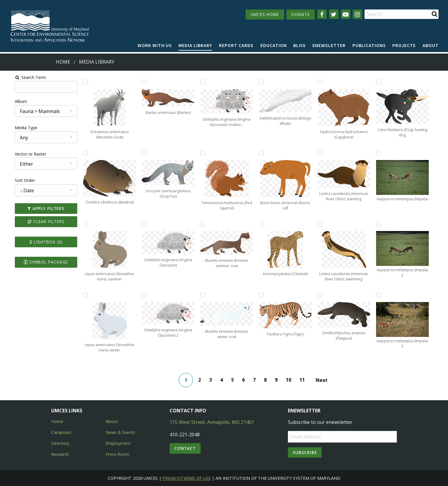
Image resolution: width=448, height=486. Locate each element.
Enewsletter (329, 45)
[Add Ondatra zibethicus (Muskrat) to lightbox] (78, 153)
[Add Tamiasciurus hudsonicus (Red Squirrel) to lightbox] (184, 153)
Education (274, 45)
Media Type (15, 128)
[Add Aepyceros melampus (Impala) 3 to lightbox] (342, 295)
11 (304, 380)
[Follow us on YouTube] (346, 14)
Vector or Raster (20, 154)
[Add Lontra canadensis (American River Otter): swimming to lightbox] (289, 224)
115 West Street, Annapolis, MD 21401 (212, 422)
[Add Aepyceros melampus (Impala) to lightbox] (342, 153)
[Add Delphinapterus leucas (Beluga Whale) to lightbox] (236, 82)
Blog (299, 45)
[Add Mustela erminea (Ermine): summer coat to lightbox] (184, 224)
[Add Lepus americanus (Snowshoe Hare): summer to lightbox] (78, 224)
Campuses (61, 432)
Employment (118, 443)
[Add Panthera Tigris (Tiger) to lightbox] (236, 295)
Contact (185, 448)
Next (323, 380)
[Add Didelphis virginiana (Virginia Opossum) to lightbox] (131, 224)
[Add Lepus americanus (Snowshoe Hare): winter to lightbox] (78, 295)
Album (10, 101)
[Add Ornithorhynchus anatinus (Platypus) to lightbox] (289, 295)
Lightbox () (37, 242)
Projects (404, 45)
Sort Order (14, 180)
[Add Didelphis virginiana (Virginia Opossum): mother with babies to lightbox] (184, 82)
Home (63, 62)
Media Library (195, 45)
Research (60, 454)
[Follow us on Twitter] (334, 14)
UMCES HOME (265, 14)
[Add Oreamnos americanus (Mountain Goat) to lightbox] (78, 82)
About (431, 45)
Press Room (117, 454)
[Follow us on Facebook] (322, 14)
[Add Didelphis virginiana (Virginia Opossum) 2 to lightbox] (131, 295)
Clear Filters (37, 221)
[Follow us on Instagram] (357, 14)
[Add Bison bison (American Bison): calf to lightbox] (236, 153)
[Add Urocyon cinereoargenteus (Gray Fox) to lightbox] (131, 153)
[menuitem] (155, 46)
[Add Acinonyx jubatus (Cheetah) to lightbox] (236, 224)
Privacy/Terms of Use (187, 478)
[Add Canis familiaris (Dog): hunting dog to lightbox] (342, 82)
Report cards (236, 45)
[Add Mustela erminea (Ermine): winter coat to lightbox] (184, 295)
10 (290, 380)
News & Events (120, 432)
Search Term (19, 77)
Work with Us (155, 45)
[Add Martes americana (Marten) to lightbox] (131, 82)
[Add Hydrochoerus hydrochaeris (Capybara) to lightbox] (289, 82)
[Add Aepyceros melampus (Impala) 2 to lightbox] (342, 224)
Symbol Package (37, 262)
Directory (60, 443)
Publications (369, 45)
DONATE (301, 14)
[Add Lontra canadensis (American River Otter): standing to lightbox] (289, 153)
